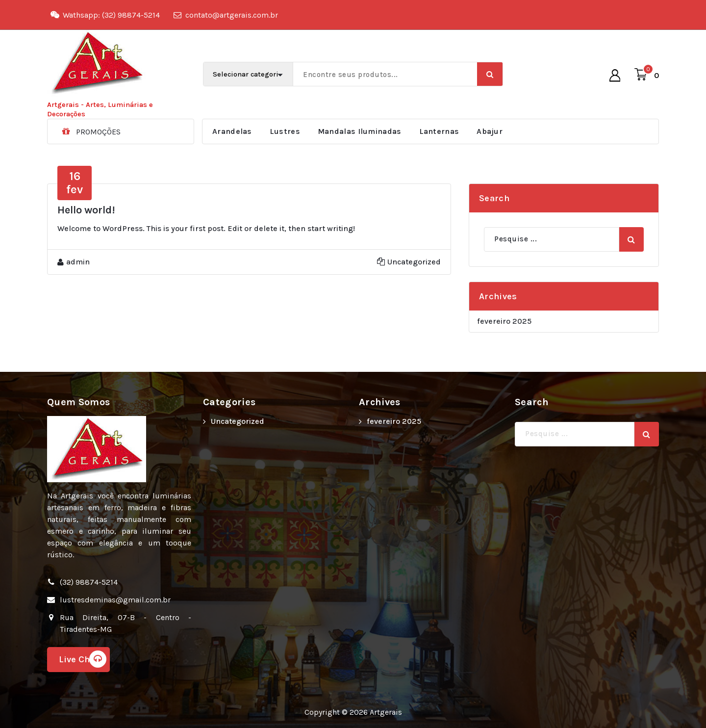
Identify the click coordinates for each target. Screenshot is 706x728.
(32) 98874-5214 (89, 582)
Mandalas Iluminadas (360, 131)
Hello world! (86, 210)
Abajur (490, 131)
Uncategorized (414, 262)
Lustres (285, 131)
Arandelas (232, 131)
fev (75, 182)
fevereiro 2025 (504, 321)
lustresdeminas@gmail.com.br (115, 600)
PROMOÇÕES (98, 132)
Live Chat (83, 659)
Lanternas (439, 131)
